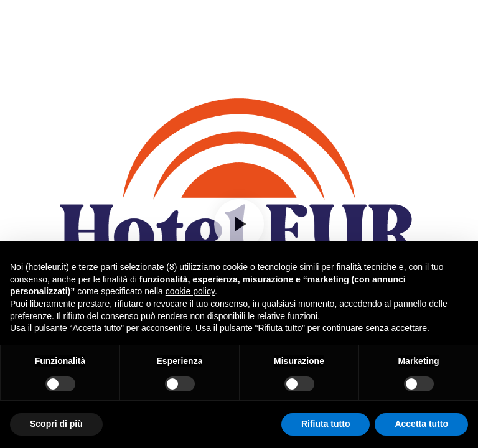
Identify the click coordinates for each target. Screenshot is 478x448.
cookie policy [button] (190, 291)
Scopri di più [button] (56, 424)
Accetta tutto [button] (421, 424)
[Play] (239, 224)
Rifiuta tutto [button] (326, 424)
